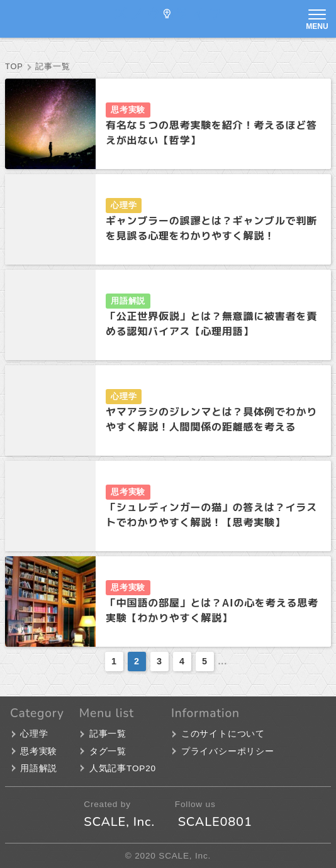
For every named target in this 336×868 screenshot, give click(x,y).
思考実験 (128, 110)
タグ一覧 (108, 751)
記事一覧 (108, 734)
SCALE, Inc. (119, 822)
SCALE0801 (215, 822)
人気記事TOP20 (123, 768)
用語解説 (128, 301)
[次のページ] (234, 662)
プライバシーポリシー (228, 751)
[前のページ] (98, 662)
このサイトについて (223, 734)
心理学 (124, 205)
